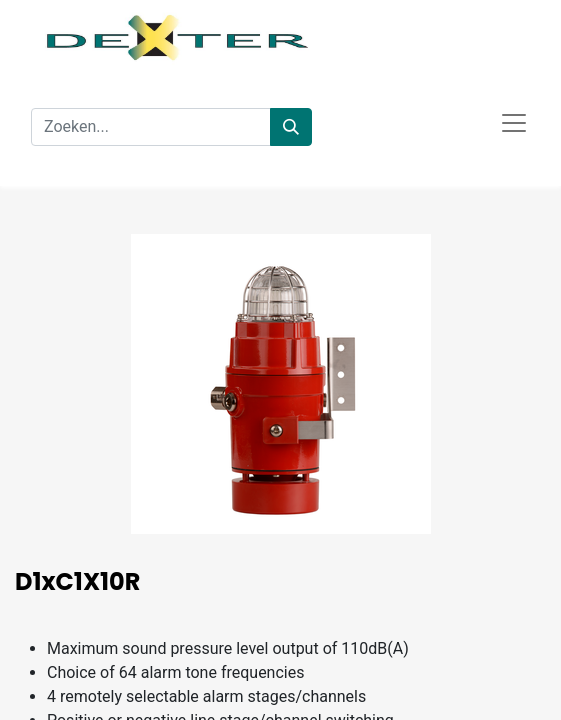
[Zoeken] (291, 127)
